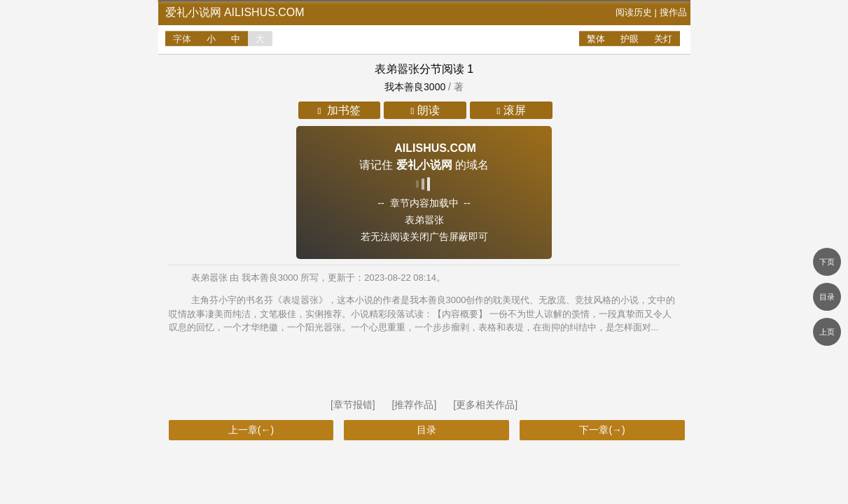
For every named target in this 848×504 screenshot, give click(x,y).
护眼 (630, 39)
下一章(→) (602, 430)
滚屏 (511, 110)
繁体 (596, 39)
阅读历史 (634, 12)
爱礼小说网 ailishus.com (235, 12)
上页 (827, 332)
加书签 (340, 110)
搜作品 (673, 12)
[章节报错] (354, 405)
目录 (426, 430)
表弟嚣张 (397, 69)
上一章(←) (251, 430)
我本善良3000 (415, 87)
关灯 (663, 39)
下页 (827, 262)
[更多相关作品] (485, 405)
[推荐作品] (416, 405)
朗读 (425, 110)
